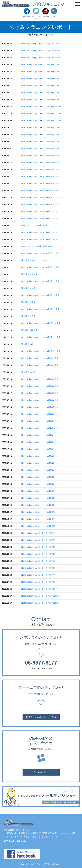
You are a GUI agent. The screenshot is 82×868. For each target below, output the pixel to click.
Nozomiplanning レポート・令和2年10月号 (40, 428)
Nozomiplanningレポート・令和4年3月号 (40, 547)
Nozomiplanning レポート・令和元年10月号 (41, 323)
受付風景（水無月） (30, 274)
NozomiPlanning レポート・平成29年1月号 (40, 44)
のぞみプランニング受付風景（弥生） (38, 246)
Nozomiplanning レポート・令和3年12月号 (40, 526)
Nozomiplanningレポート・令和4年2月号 (40, 540)
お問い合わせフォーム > (41, 717)
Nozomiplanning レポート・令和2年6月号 (40, 400)
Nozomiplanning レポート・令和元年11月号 (41, 337)
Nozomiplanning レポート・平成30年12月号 (41, 204)
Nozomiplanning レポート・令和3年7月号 (40, 491)
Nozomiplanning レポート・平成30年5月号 (40, 156)
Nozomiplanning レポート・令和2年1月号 (40, 358)
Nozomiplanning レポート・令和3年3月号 (40, 463)
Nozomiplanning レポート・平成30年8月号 (40, 176)
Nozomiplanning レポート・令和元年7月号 (40, 281)
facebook (27, 13)
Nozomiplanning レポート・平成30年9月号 (40, 183)
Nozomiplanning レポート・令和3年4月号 (40, 470)
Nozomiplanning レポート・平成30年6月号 (40, 163)
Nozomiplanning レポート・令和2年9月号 (40, 421)
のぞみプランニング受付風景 (34, 225)
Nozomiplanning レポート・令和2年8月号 (40, 414)
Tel (54, 13)
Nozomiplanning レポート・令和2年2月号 (40, 365)
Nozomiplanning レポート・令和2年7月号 (40, 407)
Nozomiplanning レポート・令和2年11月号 (40, 435)
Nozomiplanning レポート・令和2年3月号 (40, 379)
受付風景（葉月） (29, 302)
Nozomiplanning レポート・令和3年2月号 (40, 456)
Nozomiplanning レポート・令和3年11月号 (40, 519)
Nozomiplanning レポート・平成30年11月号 (41, 197)
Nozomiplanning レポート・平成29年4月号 (40, 65)
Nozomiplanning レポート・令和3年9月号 (40, 505)
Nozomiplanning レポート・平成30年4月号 (40, 149)
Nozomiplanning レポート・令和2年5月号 (40, 393)
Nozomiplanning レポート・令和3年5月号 (40, 477)
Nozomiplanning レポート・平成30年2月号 (40, 135)
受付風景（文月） (29, 288)
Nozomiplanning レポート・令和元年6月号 (40, 267)
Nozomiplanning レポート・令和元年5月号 (40, 253)
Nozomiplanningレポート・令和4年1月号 (40, 533)
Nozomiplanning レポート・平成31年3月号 (40, 232)
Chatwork (46, 13)
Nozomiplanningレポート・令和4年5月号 (40, 561)
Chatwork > (41, 772)
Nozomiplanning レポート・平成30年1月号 (40, 128)
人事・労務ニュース (36, 13)
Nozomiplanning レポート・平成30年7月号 (40, 169)
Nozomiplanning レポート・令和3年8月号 (40, 498)
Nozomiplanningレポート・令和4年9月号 (40, 589)
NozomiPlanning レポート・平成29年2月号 (40, 51)
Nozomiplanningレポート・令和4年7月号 (40, 575)
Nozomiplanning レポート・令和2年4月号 (40, 386)
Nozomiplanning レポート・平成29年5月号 (40, 72)
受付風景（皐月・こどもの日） (35, 260)
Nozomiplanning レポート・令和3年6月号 (40, 484)
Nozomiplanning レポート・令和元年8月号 (40, 295)
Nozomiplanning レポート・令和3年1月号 (40, 449)
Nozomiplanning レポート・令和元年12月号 (41, 351)
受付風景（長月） (29, 316)
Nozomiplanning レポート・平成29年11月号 (41, 114)
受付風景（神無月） (30, 330)
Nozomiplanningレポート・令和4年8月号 (40, 582)
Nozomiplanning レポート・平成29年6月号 (40, 79)
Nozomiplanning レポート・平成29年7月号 (40, 86)
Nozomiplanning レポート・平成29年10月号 (41, 107)
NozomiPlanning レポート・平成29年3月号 (40, 58)
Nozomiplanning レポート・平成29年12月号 (41, 121)
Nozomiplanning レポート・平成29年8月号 (40, 93)
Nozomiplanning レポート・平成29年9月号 (40, 100)
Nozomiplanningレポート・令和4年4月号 (40, 554)
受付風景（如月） (29, 372)
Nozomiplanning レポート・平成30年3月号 (40, 142)
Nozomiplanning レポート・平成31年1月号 (40, 211)
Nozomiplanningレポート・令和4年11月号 (40, 603)
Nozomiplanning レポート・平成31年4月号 (40, 239)
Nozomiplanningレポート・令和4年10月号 (40, 596)
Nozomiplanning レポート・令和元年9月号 (40, 309)
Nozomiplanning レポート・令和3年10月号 (40, 512)
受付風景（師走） (29, 344)
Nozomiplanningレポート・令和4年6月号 (40, 568)
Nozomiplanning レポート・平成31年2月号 (40, 218)
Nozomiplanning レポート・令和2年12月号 (40, 442)
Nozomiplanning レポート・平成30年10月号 (41, 190)
